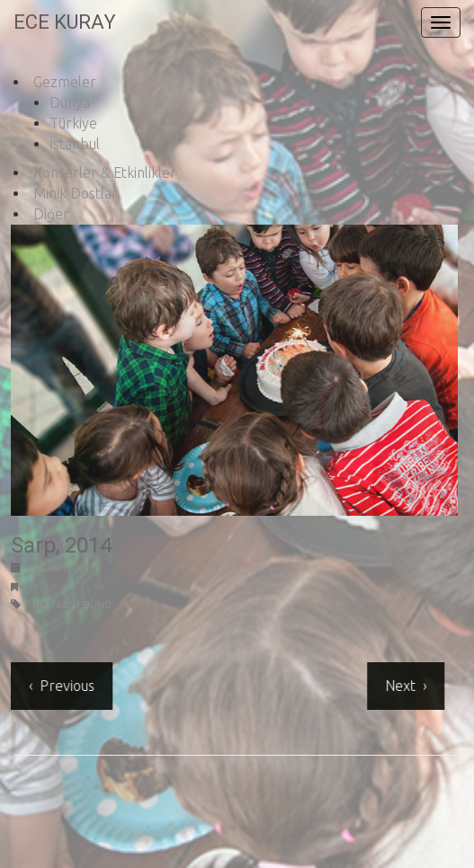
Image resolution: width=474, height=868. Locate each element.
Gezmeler (65, 82)
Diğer (51, 214)
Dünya (70, 102)
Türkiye (73, 123)
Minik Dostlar (76, 193)
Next (399, 686)
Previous (66, 686)
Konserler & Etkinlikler (105, 173)
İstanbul (75, 144)
